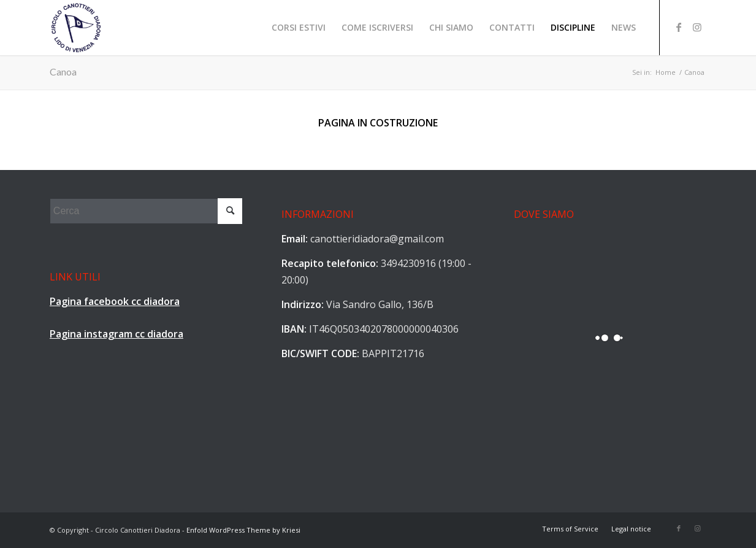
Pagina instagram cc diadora (116, 334)
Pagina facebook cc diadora (115, 301)
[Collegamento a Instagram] (697, 27)
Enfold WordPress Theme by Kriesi (243, 530)
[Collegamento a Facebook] (679, 27)
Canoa (63, 71)
